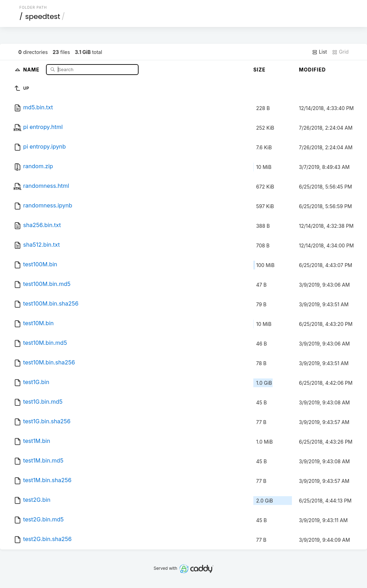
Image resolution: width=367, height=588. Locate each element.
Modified (312, 70)
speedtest (43, 16)
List (319, 52)
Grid (340, 52)
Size (259, 70)
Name (32, 69)
